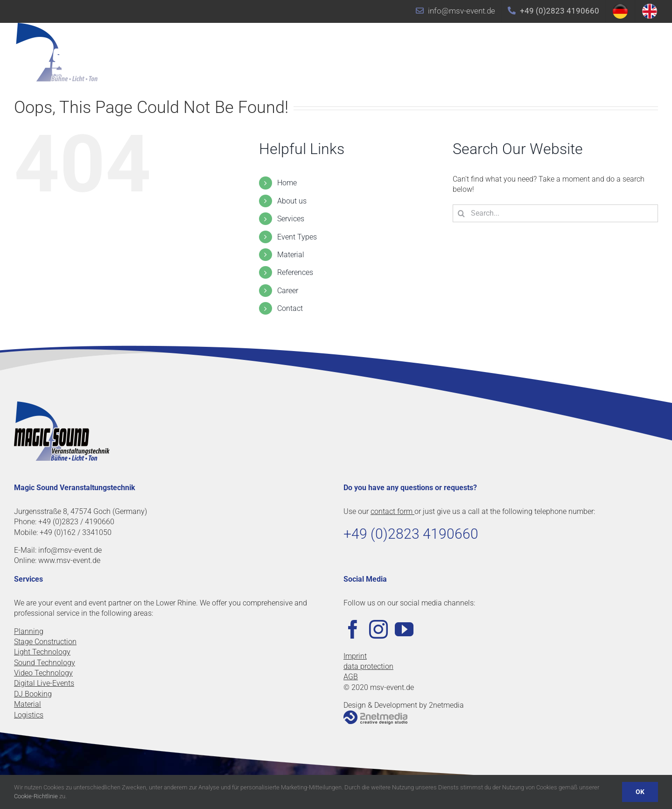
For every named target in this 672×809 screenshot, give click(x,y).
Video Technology (43, 673)
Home (287, 183)
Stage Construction (45, 642)
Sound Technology (45, 663)
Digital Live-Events (44, 683)
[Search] (462, 213)
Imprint (355, 656)
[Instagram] (378, 629)
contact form (392, 511)
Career (288, 291)
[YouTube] (404, 629)
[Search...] (555, 213)
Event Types (297, 237)
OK (640, 792)
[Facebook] (353, 629)
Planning (29, 631)
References (295, 272)
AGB (351, 677)
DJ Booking (33, 694)
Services (291, 219)
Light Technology (42, 652)
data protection (368, 666)
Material (291, 255)
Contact (290, 308)
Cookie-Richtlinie (36, 796)
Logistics (29, 715)
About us (292, 201)
